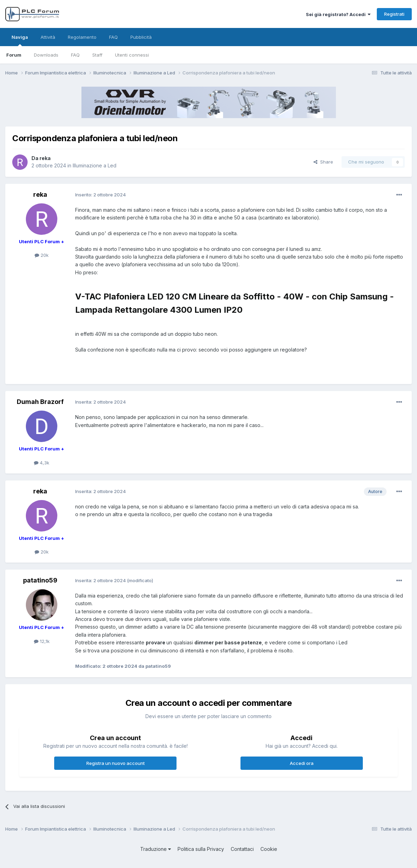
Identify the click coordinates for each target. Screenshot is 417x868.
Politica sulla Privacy (201, 849)
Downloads (46, 55)
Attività (48, 37)
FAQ (75, 55)
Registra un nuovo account (116, 763)
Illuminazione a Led (95, 165)
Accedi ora (302, 763)
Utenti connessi (132, 55)
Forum (14, 55)
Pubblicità (141, 37)
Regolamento (82, 37)
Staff (97, 55)
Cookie (269, 849)
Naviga (20, 40)
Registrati (394, 14)
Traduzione (156, 849)
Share (323, 162)
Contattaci (242, 849)
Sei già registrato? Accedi (338, 14)
